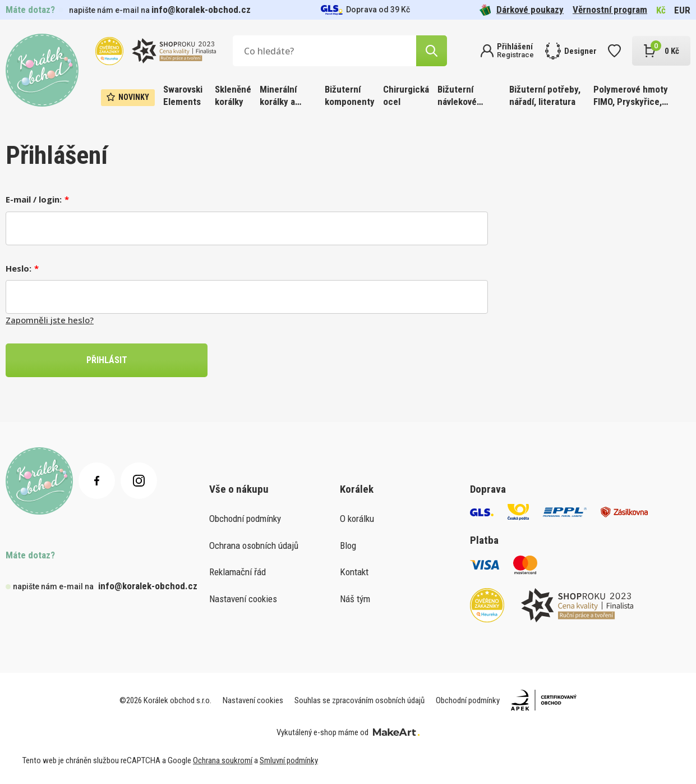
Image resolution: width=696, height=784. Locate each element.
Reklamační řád (238, 572)
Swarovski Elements (183, 95)
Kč (661, 10)
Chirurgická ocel (406, 95)
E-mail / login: (34, 199)
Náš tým (355, 599)
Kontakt (354, 572)
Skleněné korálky (233, 95)
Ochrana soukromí (223, 760)
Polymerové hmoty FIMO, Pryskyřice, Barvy (631, 96)
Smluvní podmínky (289, 760)
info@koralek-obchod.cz (201, 10)
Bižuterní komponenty (350, 95)
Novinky (128, 97)
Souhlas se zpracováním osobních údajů (359, 700)
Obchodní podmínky (245, 519)
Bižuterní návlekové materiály (457, 96)
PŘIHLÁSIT (107, 360)
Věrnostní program (610, 10)
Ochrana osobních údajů (254, 545)
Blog (348, 545)
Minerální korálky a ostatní (278, 96)
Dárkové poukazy (522, 10)
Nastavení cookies (243, 599)
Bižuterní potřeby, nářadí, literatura (545, 95)
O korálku (357, 519)
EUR (682, 10)
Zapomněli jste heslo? (50, 320)
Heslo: (19, 268)
